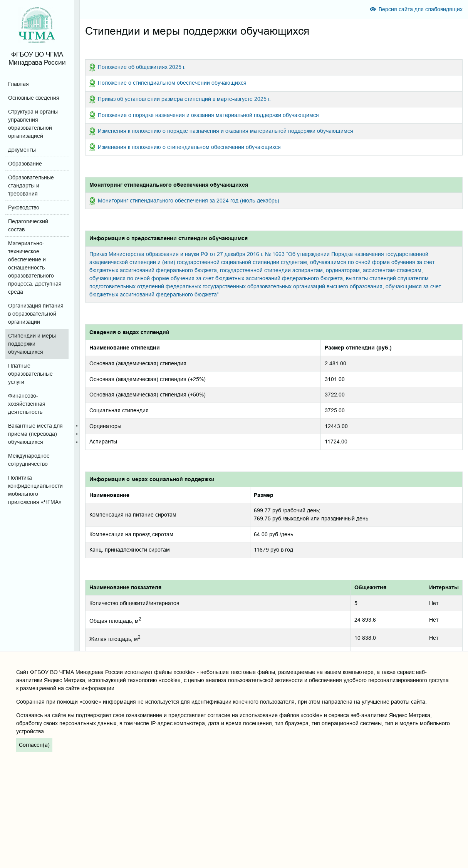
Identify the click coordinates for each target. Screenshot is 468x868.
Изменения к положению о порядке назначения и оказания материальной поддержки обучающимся (226, 131)
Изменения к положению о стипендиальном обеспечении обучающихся (189, 147)
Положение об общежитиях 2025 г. (142, 67)
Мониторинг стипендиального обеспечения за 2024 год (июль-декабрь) (189, 201)
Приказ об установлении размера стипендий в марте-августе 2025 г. (184, 99)
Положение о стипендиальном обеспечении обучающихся (172, 83)
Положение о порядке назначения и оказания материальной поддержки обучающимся (208, 115)
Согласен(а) (34, 745)
